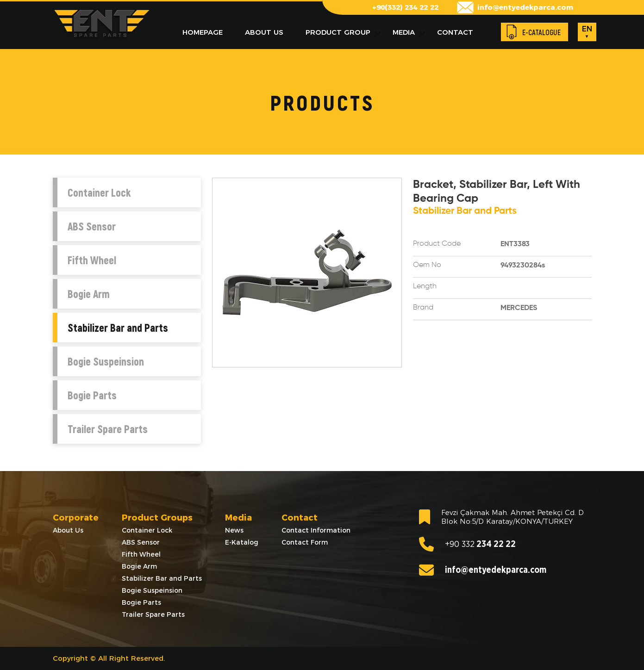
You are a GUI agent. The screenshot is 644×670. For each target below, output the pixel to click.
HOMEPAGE (203, 32)
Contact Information (316, 530)
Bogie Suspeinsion (106, 361)
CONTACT (455, 32)
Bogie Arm (89, 294)
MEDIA (404, 32)
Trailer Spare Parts (108, 429)
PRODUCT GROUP (338, 32)
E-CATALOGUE (541, 32)
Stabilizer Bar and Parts (118, 328)
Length (425, 286)
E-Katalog (242, 542)
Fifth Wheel (92, 260)
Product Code (437, 244)
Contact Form (305, 542)
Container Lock (99, 192)
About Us (68, 530)
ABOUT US (264, 32)
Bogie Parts (92, 395)
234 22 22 (467, 544)
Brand (423, 308)
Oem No (427, 265)
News (234, 530)
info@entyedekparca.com (525, 7)
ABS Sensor (92, 226)
